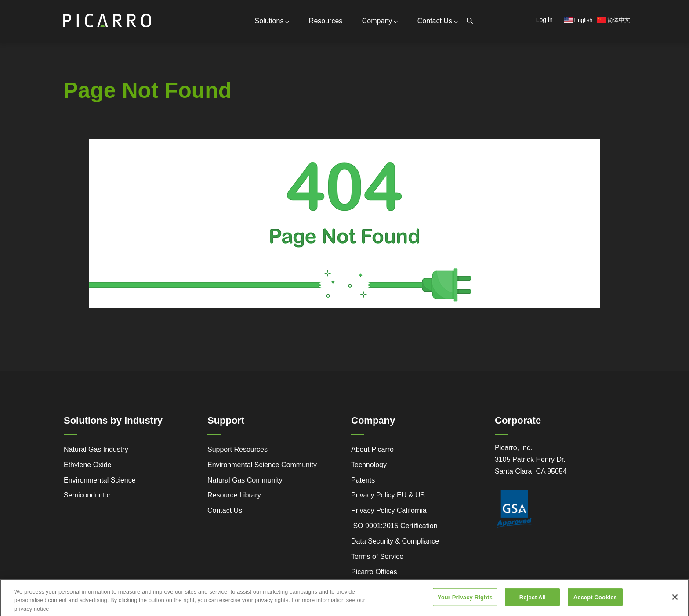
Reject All (533, 601)
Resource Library (234, 495)
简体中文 (613, 20)
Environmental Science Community (262, 465)
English (578, 20)
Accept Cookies (595, 601)
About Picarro (372, 449)
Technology (369, 465)
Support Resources (238, 449)
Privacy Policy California (389, 510)
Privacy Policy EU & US (388, 495)
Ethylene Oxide (88, 465)
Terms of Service (377, 557)
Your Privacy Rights (465, 601)
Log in (544, 20)
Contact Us (438, 21)
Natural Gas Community (245, 480)
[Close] (675, 601)
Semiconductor (87, 495)
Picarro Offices (374, 572)
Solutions (272, 21)
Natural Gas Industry (96, 449)
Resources (326, 21)
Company (380, 21)
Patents (363, 480)
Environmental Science (100, 480)
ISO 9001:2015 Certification (394, 526)
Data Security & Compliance (395, 541)
